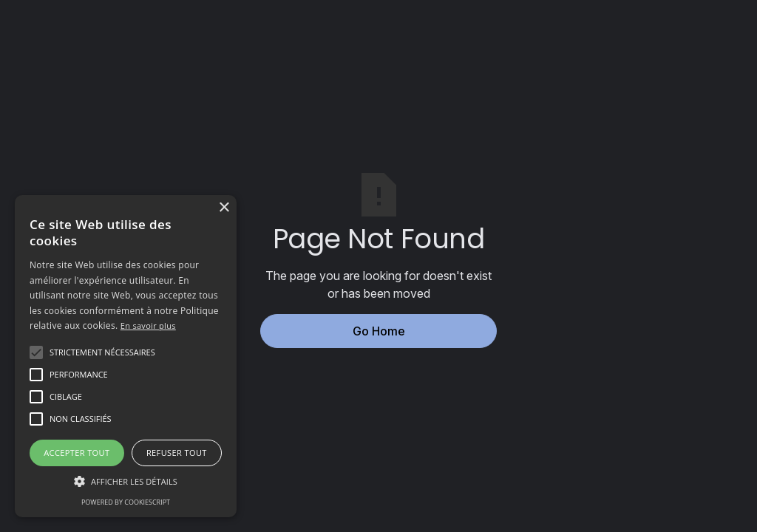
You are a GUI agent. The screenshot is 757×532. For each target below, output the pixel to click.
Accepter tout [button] (77, 453)
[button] (102, 352)
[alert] (126, 356)
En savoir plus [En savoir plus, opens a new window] (148, 325)
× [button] (224, 208)
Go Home (379, 331)
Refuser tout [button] (177, 453)
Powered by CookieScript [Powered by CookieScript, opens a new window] (126, 502)
